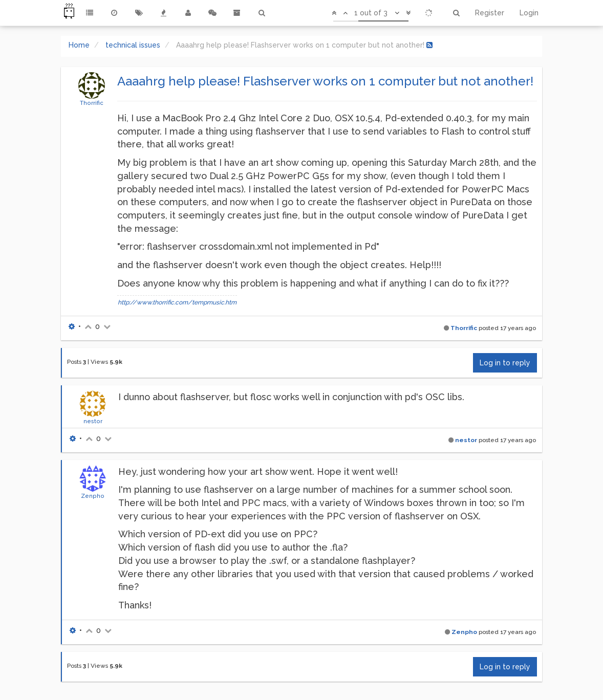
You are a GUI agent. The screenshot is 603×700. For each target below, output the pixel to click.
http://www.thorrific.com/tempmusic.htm (177, 302)
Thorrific (92, 103)
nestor (93, 421)
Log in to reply (505, 363)
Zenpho (93, 496)
